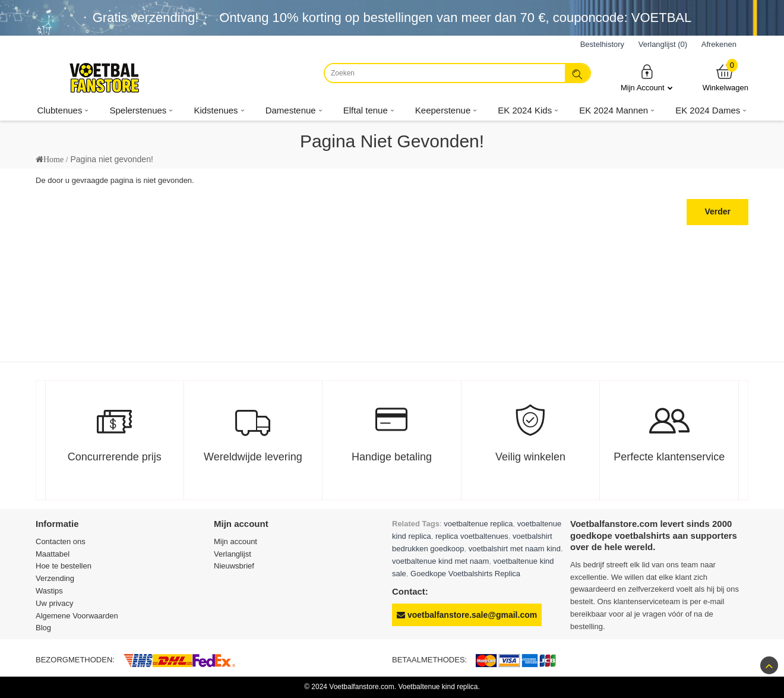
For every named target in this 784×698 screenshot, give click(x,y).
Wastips (49, 591)
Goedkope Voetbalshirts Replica (465, 574)
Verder (717, 211)
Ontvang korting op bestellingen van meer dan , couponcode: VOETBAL (455, 18)
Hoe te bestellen (64, 566)
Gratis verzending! (146, 18)
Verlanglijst (233, 554)
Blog (43, 628)
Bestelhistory (602, 44)
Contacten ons (61, 541)
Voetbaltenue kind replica (438, 687)
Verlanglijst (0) (663, 44)
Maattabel (53, 554)
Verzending (55, 578)
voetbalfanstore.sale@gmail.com (467, 615)
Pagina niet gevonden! (111, 159)
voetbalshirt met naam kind (515, 549)
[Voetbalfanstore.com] (104, 78)
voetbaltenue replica (478, 524)
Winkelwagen (725, 78)
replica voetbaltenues (472, 536)
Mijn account (235, 541)
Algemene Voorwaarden (77, 616)
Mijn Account (647, 78)
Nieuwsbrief (234, 566)
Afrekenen (719, 44)
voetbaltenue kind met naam (440, 561)
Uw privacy (55, 603)
